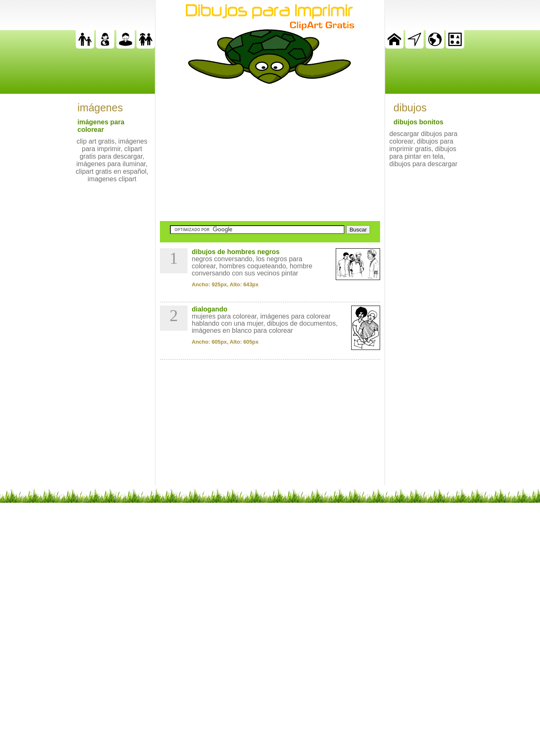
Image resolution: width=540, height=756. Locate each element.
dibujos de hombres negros (236, 252)
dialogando (210, 309)
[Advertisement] (270, 152)
